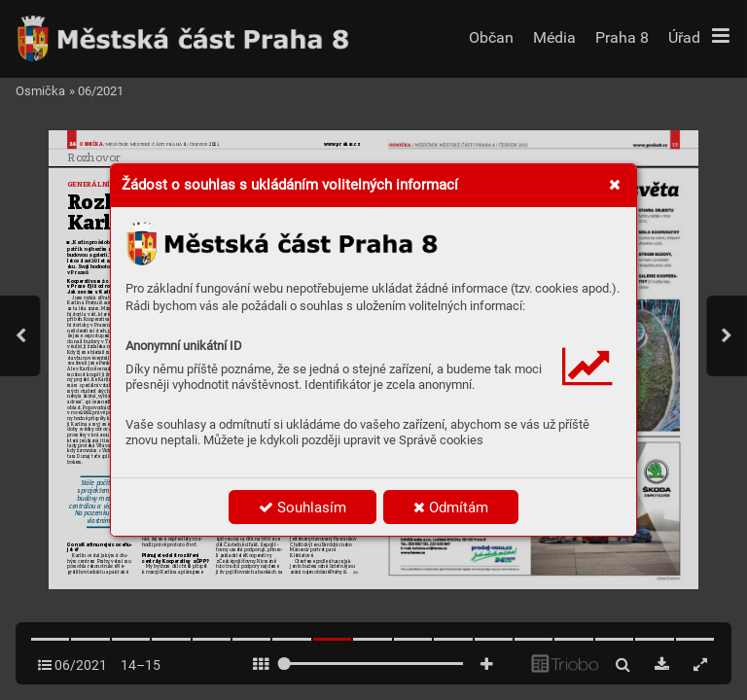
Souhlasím (302, 507)
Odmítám (451, 507)
